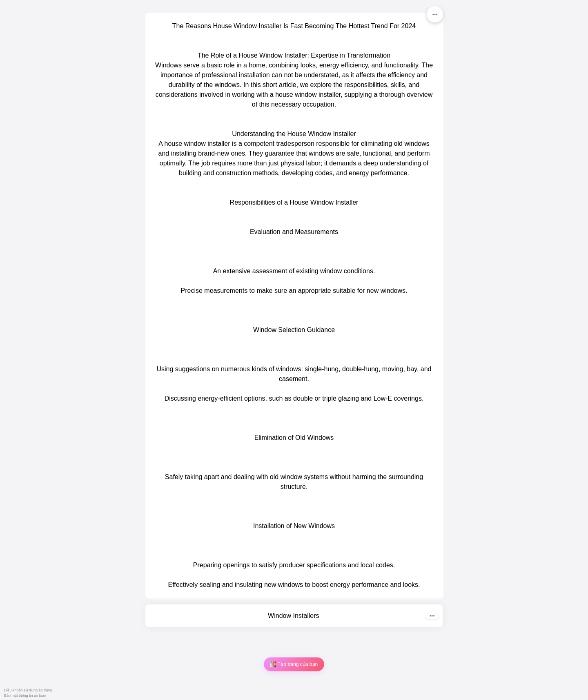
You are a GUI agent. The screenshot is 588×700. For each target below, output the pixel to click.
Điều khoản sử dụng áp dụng (28, 690)
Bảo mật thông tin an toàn (25, 696)
